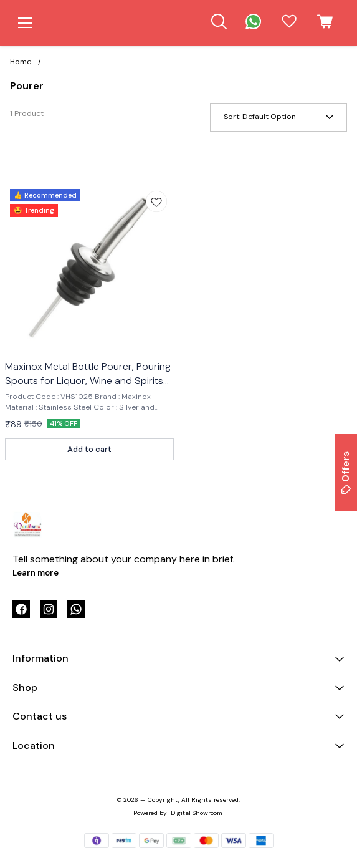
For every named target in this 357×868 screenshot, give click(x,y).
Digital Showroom (197, 813)
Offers (346, 473)
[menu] (25, 23)
